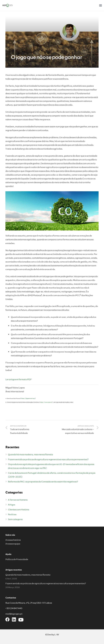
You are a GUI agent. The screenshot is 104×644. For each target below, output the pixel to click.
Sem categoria (15, 519)
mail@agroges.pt (14, 614)
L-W (57, 634)
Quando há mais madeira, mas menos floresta (30, 454)
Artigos (12, 505)
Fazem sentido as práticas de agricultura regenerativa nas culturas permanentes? (48, 459)
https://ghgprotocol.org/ (28, 398)
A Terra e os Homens (18, 500)
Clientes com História (19, 509)
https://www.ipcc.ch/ (46, 402)
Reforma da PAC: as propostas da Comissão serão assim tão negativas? (43, 482)
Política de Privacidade (17, 559)
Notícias (12, 514)
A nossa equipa (13, 544)
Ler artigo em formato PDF (19, 379)
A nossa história (13, 540)
